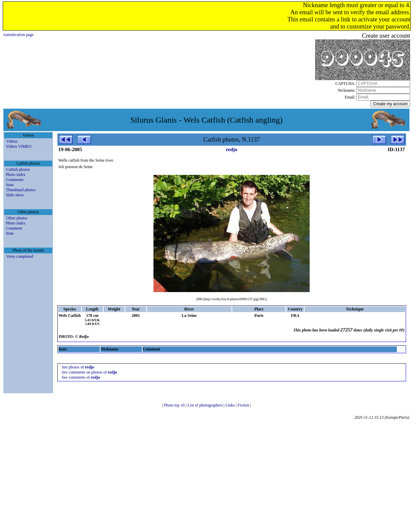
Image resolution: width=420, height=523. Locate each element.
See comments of (81, 377)
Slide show (15, 195)
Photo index (16, 175)
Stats (10, 185)
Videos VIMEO (19, 146)
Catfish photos (18, 169)
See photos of (78, 367)
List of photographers (205, 405)
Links (231, 405)
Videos (12, 141)
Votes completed (20, 256)
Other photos (17, 218)
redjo (232, 149)
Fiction (244, 405)
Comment (14, 228)
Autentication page (18, 35)
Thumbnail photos (21, 190)
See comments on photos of (89, 372)
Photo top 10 (175, 405)
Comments (15, 180)
